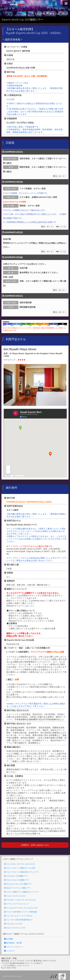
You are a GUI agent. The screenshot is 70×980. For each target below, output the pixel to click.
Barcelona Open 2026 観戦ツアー (18, 884)
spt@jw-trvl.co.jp (23, 965)
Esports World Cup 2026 (15, 896)
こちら (31, 606)
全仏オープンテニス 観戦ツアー (18, 888)
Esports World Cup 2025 (15, 928)
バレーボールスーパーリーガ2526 (18, 916)
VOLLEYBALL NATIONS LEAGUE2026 (20, 864)
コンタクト (9, 951)
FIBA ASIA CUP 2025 (13, 924)
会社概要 (9, 939)
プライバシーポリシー (14, 947)
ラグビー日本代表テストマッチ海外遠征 (21, 912)
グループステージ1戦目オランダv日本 (20, 868)
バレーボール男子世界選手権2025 (18, 920)
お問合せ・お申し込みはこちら (35, 845)
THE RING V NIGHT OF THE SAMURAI (20, 900)
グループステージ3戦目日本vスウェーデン (22, 872)
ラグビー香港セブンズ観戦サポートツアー (22, 892)
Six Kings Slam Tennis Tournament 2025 (21, 908)
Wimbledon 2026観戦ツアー (16, 876)
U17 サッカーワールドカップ (16, 904)
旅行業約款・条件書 (13, 943)
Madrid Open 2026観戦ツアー (17, 880)
